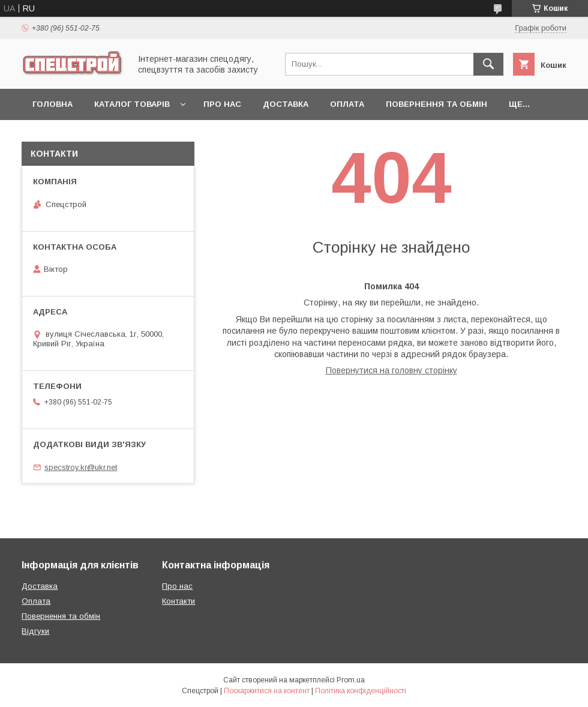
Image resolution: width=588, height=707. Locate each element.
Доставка (286, 104)
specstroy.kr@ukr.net (81, 467)
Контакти (178, 601)
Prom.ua (351, 680)
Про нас (222, 104)
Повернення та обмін (436, 104)
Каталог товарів (132, 104)
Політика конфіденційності (361, 691)
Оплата (347, 104)
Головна (52, 104)
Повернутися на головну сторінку (391, 370)
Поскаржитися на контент (267, 691)
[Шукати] (488, 64)
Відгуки (35, 631)
